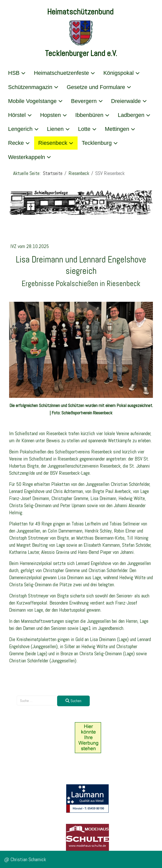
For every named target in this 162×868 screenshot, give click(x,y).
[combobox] (37, 701)
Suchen (73, 701)
